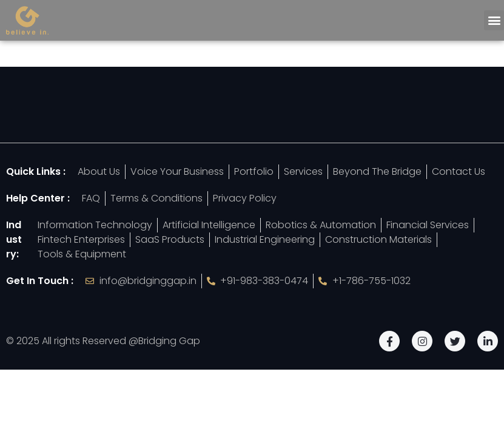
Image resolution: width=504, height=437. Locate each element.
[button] (494, 20)
